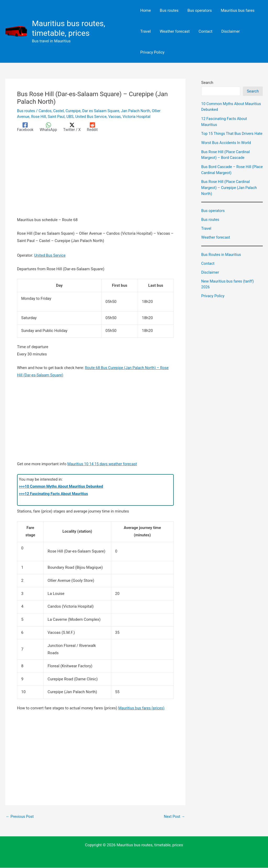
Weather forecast (216, 243)
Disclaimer (211, 277)
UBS (72, 116)
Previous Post (20, 817)
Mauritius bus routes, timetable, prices (69, 28)
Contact (208, 268)
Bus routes (26, 111)
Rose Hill (39, 116)
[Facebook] (26, 127)
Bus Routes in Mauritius (222, 260)
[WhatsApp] (49, 127)
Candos (46, 111)
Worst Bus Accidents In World (227, 148)
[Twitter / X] (74, 127)
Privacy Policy (213, 301)
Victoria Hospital (141, 116)
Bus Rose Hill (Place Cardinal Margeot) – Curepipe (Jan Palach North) (230, 193)
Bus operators (213, 216)
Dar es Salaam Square (104, 111)
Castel (60, 111)
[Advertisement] (95, 178)
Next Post (174, 817)
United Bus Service (94, 116)
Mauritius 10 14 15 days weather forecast (103, 464)
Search (207, 83)
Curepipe (75, 111)
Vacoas (118, 116)
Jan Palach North (140, 111)
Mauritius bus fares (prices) (142, 708)
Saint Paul (57, 116)
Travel (206, 234)
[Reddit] (95, 127)
